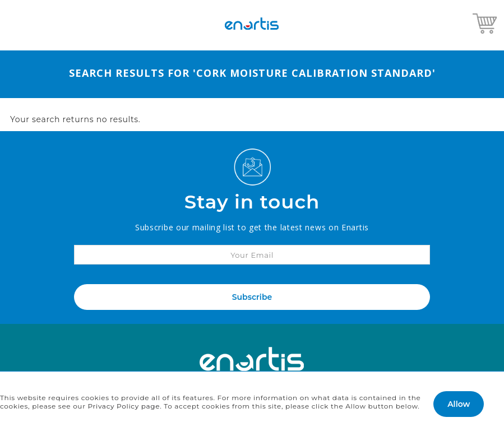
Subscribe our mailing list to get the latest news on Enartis (252, 227)
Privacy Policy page (124, 406)
